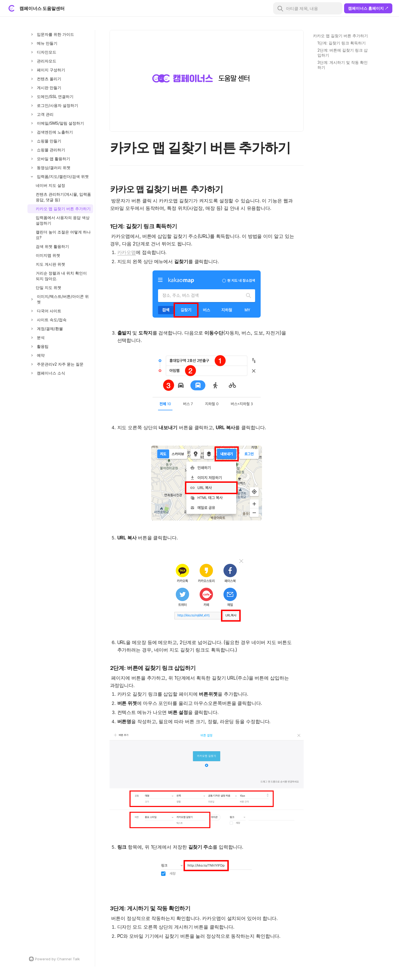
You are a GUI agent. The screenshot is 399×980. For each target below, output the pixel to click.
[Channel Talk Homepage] (60, 959)
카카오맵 (127, 252)
